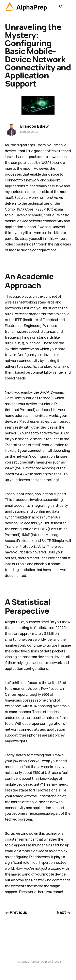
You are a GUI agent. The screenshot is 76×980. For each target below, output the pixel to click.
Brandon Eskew (34, 126)
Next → (64, 912)
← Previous (16, 912)
